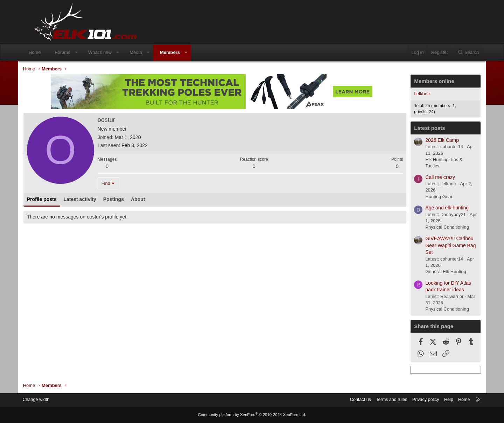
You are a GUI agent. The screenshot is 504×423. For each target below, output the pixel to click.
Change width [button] (52, 400)
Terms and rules (373, 400)
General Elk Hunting (432, 272)
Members (183, 52)
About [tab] (152, 200)
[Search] (455, 53)
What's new (113, 52)
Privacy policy (409, 400)
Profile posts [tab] (56, 200)
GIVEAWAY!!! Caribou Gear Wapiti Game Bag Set (436, 246)
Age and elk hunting (433, 208)
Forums (76, 52)
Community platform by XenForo (252, 415)
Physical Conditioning (433, 228)
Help (432, 400)
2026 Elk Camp (428, 141)
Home (48, 52)
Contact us (341, 400)
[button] (89, 53)
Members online (420, 82)
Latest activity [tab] (94, 200)
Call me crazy (426, 178)
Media (149, 52)
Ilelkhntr (408, 94)
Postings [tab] (128, 200)
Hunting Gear (425, 197)
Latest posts (415, 129)
